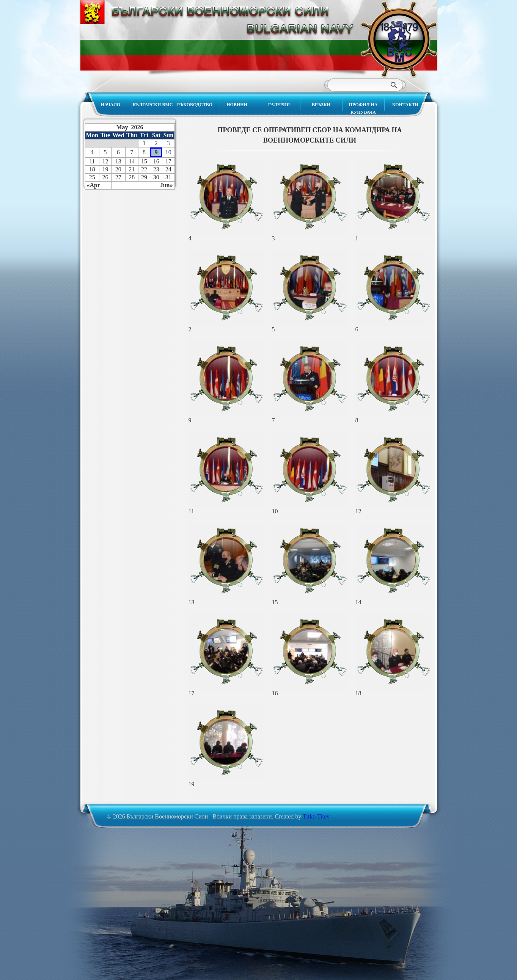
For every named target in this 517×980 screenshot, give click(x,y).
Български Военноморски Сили (399, 39)
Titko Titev (316, 816)
